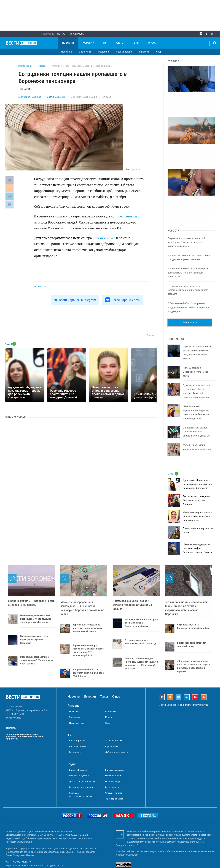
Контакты (11, 703)
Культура (144, 52)
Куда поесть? (112, 722)
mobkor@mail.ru (13, 693)
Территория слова (114, 774)
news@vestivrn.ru (54, 841)
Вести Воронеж (56, 97)
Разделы (74, 681)
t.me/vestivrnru (200, 680)
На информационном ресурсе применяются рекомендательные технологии (25, 712)
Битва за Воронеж (78, 745)
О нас (152, 43)
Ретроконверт (112, 763)
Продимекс (77, 34)
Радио (119, 43)
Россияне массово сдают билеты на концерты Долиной (196, 476)
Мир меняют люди (115, 745)
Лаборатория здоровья (117, 728)
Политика (67, 52)
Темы (136, 43)
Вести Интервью (77, 722)
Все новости (190, 298)
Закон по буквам (113, 716)
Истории (88, 43)
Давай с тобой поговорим (82, 757)
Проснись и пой (113, 751)
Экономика (85, 52)
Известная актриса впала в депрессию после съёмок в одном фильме (197, 492)
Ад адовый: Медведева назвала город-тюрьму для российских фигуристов (197, 460)
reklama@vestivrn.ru (16, 855)
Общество (103, 52)
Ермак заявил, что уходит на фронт (198, 506)
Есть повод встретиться (81, 763)
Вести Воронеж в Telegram (75, 300)
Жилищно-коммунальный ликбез (80, 770)
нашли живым (105, 238)
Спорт (159, 52)
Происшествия (124, 52)
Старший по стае (114, 769)
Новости (68, 43)
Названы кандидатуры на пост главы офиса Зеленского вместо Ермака (197, 524)
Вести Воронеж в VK (122, 300)
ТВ (104, 43)
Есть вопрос (75, 728)
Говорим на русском (79, 751)
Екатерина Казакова (30, 97)
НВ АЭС (61, 34)
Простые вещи (113, 757)
